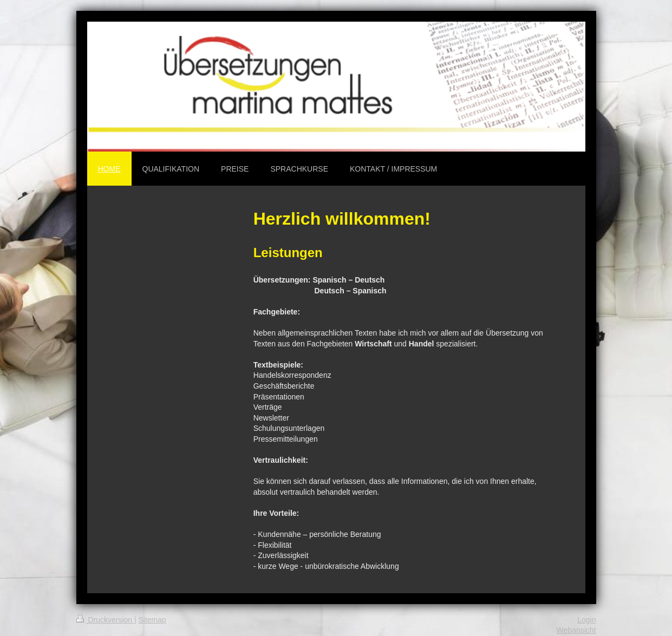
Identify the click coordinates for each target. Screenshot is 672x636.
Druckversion (105, 620)
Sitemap (152, 620)
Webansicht (576, 630)
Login (586, 620)
